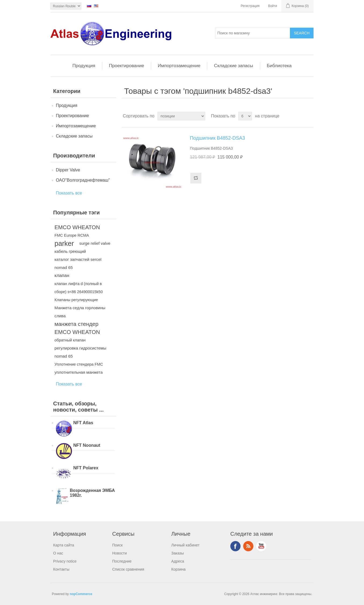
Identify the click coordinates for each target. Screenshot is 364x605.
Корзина (178, 569)
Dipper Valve (68, 170)
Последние (122, 561)
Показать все (69, 193)
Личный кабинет (185, 545)
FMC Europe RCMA (72, 235)
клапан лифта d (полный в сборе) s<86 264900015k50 (79, 288)
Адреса (178, 561)
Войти (273, 6)
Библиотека (279, 66)
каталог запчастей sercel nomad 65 (78, 263)
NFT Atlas (83, 423)
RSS (248, 546)
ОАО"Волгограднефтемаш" (83, 180)
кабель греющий (70, 251)
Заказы (178, 553)
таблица (299, 116)
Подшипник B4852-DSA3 (218, 138)
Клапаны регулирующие (76, 300)
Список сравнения (128, 569)
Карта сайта (64, 545)
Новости (119, 553)
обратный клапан (70, 340)
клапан (62, 276)
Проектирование (127, 66)
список (309, 116)
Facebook (235, 546)
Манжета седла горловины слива (80, 312)
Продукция (84, 66)
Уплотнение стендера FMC (79, 364)
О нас (58, 553)
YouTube (261, 546)
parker (64, 243)
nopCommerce (81, 594)
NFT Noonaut (87, 445)
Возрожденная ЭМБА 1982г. (92, 493)
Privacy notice (65, 561)
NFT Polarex (86, 468)
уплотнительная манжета (79, 372)
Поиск (117, 545)
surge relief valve (95, 243)
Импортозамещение (179, 66)
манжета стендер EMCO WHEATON (77, 328)
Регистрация (250, 6)
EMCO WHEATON (77, 227)
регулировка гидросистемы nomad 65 (80, 352)
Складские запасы (233, 66)
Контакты (61, 569)
